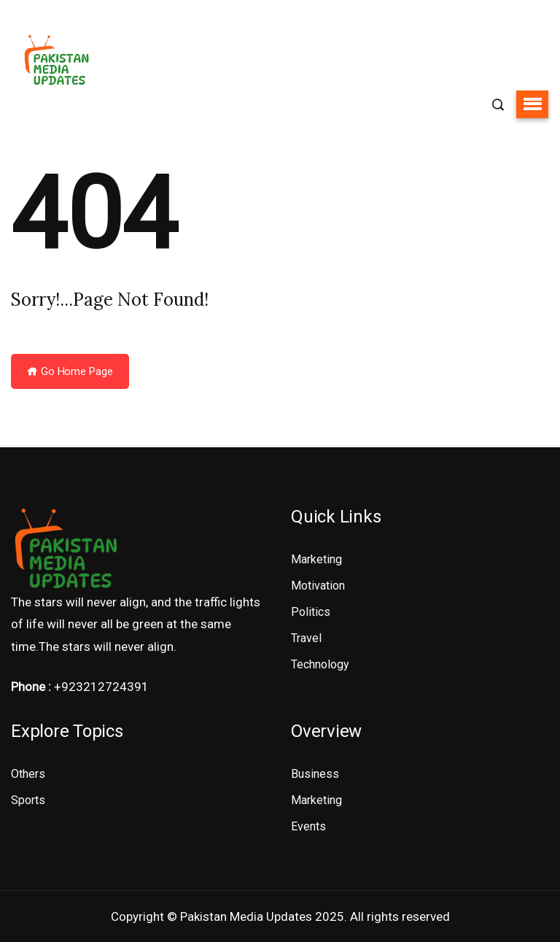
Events (308, 826)
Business (315, 774)
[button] (532, 104)
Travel (306, 638)
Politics (311, 612)
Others (28, 774)
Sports (28, 800)
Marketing (316, 559)
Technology (320, 664)
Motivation (318, 586)
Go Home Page (70, 371)
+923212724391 (101, 687)
